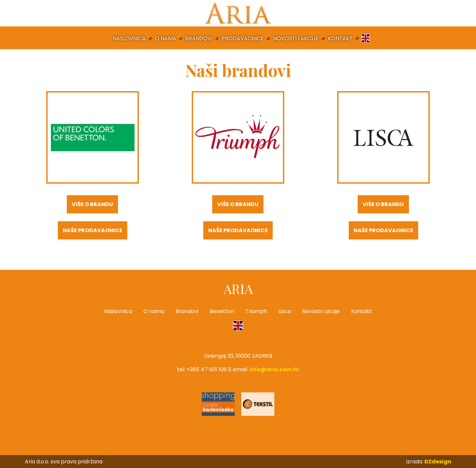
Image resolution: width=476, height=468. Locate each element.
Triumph (256, 311)
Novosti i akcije (296, 38)
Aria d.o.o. (238, 13)
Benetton (222, 311)
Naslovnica (129, 38)
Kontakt (340, 38)
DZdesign (438, 462)
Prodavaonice (243, 38)
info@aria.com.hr (274, 369)
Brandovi (199, 38)
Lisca (285, 311)
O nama (166, 38)
